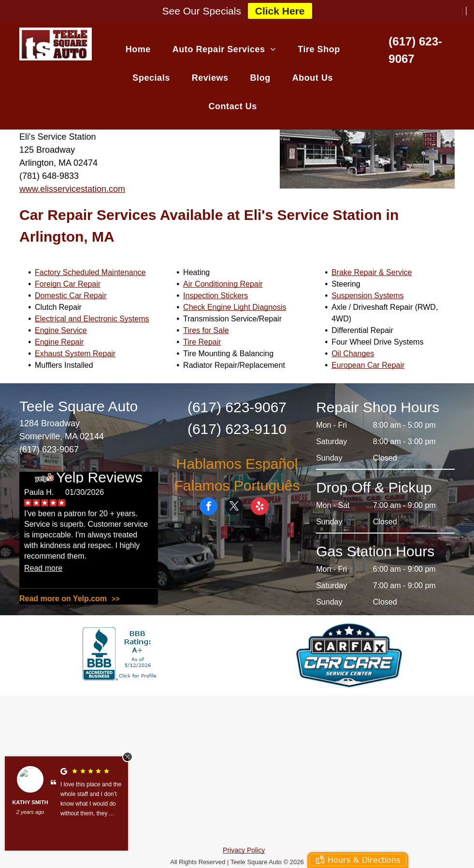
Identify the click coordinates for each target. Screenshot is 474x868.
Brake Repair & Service (372, 272)
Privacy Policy (244, 850)
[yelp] (260, 507)
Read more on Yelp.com (63, 599)
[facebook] (208, 507)
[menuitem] (142, 49)
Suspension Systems (367, 296)
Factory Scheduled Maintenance (90, 272)
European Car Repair (368, 365)
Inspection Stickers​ (215, 296)
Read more (43, 568)
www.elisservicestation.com (72, 189)
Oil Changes (353, 354)
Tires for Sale (206, 330)
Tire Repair (202, 342)
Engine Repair (59, 342)
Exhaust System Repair (75, 354)
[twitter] (234, 507)
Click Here (280, 11)
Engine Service (61, 330)
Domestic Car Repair (71, 296)
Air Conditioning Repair (223, 284)
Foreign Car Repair (68, 284)
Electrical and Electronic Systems (92, 319)
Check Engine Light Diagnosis (235, 307)
